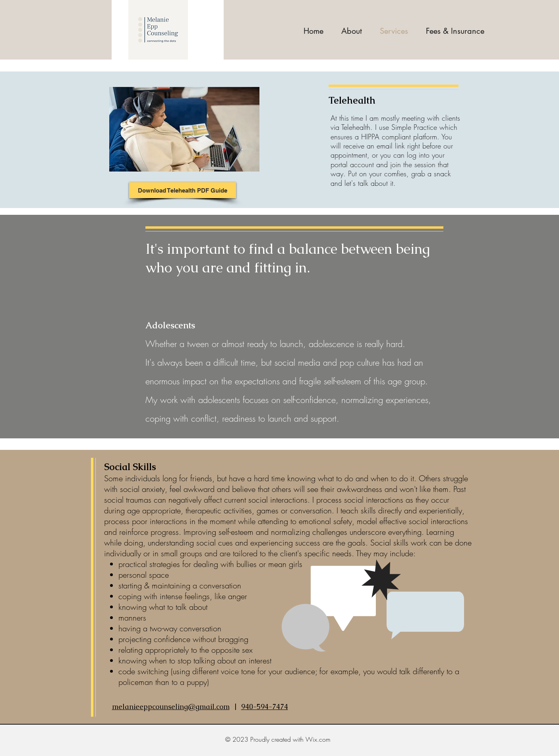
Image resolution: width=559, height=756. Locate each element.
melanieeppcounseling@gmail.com (171, 707)
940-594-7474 (265, 707)
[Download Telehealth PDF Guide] (183, 190)
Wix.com (318, 739)
